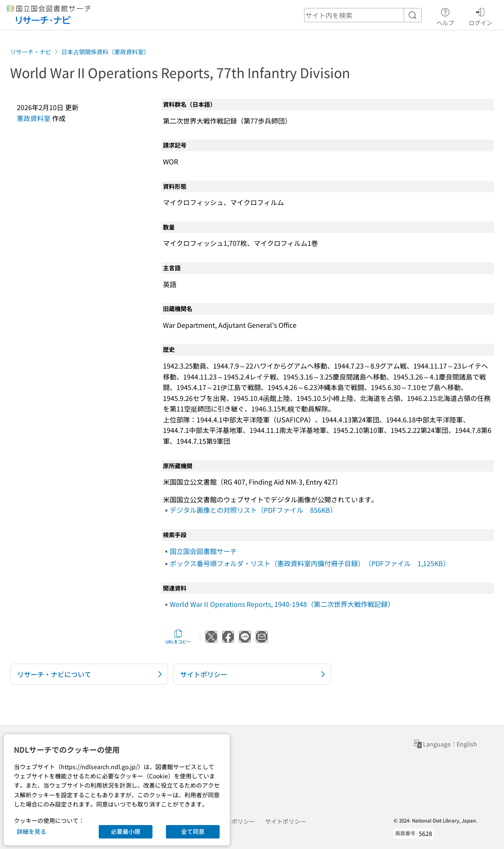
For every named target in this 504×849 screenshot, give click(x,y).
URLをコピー (178, 637)
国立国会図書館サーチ (203, 551)
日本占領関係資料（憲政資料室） (105, 52)
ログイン (480, 16)
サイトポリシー (286, 821)
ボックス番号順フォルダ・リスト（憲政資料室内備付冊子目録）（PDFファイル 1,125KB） (310, 563)
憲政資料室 (34, 118)
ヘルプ (445, 16)
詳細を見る (31, 831)
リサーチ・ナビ (31, 52)
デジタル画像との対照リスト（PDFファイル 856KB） (253, 510)
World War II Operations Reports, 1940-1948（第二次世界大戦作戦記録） (282, 604)
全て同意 (193, 831)
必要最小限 (126, 831)
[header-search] (363, 15)
